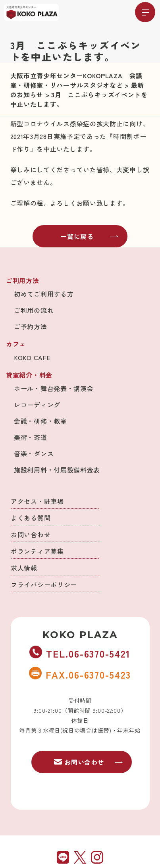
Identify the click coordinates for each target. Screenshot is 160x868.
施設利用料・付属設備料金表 (57, 470)
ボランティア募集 (37, 551)
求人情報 (24, 568)
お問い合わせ (31, 534)
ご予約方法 (31, 326)
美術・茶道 (31, 437)
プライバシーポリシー (44, 584)
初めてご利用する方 (44, 294)
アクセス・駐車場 (37, 501)
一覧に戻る (89, 236)
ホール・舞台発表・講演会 (54, 388)
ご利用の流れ (34, 310)
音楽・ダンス (34, 453)
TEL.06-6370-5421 (80, 653)
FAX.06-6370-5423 (80, 674)
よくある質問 (31, 518)
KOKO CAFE (32, 357)
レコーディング (37, 405)
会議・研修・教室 (40, 421)
